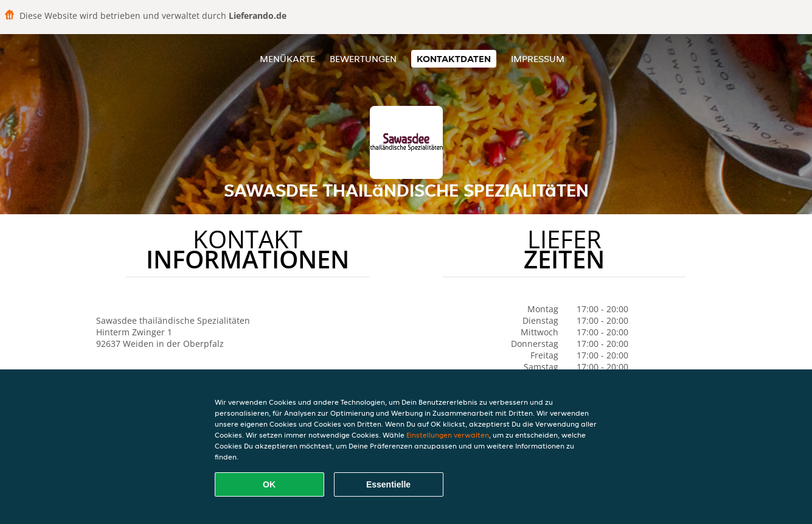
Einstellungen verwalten (448, 435)
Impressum (538, 59)
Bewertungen (363, 59)
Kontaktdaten (454, 59)
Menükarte (287, 59)
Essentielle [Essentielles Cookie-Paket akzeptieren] (388, 484)
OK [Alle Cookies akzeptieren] (269, 484)
